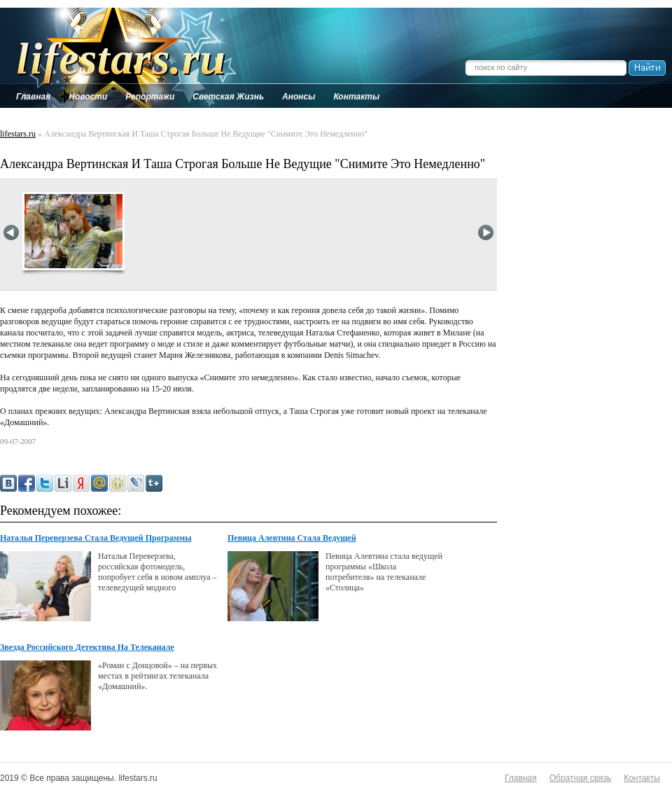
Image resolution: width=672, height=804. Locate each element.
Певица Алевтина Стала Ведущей (292, 538)
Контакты (642, 778)
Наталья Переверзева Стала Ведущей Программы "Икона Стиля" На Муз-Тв (96, 539)
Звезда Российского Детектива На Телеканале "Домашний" (87, 648)
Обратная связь (580, 778)
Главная (521, 778)
